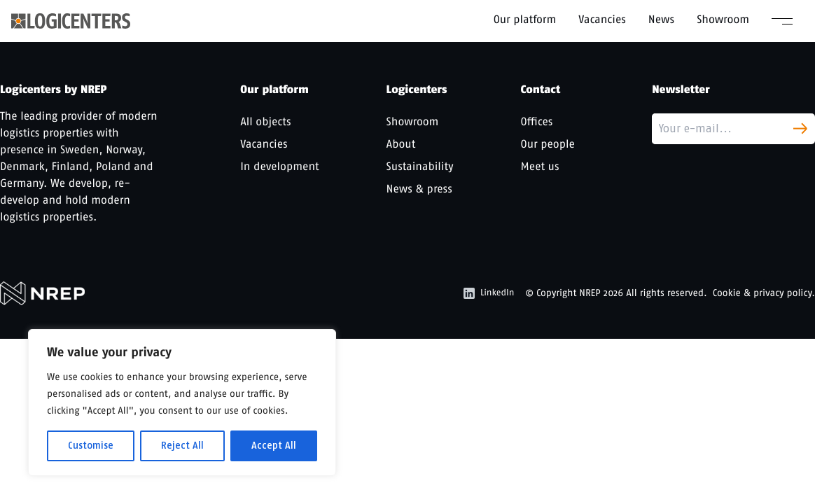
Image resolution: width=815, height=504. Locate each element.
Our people (548, 144)
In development (279, 166)
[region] (182, 402)
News (661, 19)
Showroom (723, 19)
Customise (91, 446)
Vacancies (602, 19)
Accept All (274, 446)
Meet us (540, 166)
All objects (265, 121)
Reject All (182, 446)
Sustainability (420, 166)
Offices (537, 121)
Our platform (525, 19)
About (401, 144)
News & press (419, 189)
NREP (590, 293)
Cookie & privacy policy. (764, 293)
